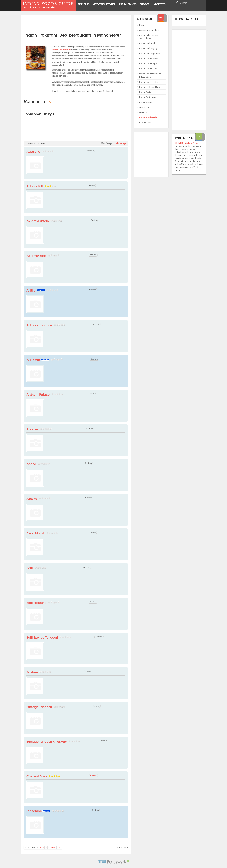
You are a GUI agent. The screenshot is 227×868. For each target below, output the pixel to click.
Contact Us (144, 107)
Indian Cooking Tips (149, 48)
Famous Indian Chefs (149, 30)
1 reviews (93, 776)
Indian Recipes (146, 92)
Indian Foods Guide (62, 50)
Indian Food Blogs (148, 64)
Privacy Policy (146, 123)
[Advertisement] (76, 23)
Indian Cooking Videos (150, 54)
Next (53, 848)
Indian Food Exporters (150, 69)
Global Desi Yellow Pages (187, 143)
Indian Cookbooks (148, 43)
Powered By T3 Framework (113, 862)
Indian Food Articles (149, 59)
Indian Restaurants (148, 97)
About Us (143, 112)
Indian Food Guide (148, 117)
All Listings (121, 143)
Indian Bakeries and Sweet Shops (149, 37)
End (59, 848)
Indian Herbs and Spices (151, 87)
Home (142, 25)
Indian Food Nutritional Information (150, 75)
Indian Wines (145, 102)
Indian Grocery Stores (150, 82)
